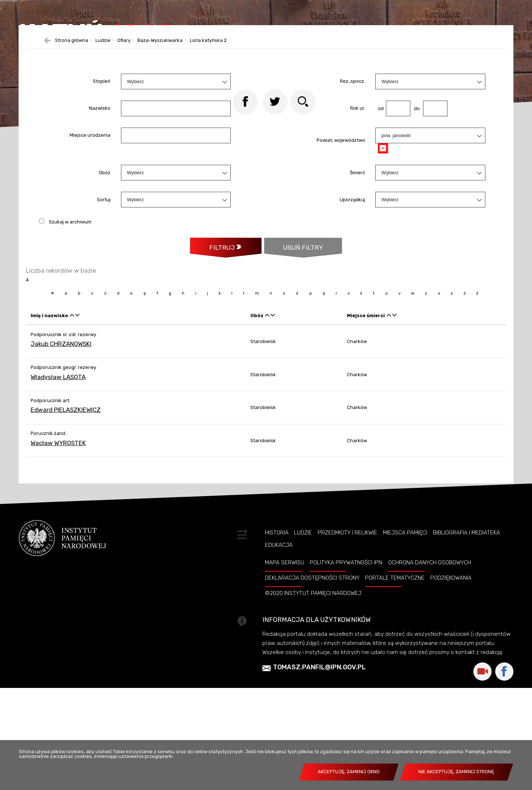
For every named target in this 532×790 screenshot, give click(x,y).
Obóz (105, 246)
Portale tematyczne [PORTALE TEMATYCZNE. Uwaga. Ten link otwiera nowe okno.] (395, 671)
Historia (277, 626)
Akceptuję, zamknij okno (349, 772)
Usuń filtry (294, 318)
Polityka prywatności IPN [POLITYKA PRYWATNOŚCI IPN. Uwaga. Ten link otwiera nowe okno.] (346, 655)
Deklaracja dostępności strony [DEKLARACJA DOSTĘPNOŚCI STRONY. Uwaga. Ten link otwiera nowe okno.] (312, 671)
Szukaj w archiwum (70, 295)
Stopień (102, 155)
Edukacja (279, 638)
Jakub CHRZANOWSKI (61, 437)
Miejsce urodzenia (90, 209)
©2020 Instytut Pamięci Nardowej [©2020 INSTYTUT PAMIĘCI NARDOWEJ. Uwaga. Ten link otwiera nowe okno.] (313, 686)
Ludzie (303, 626)
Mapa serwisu (285, 655)
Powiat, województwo (341, 214)
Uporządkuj (352, 273)
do (415, 182)
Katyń (129, 53)
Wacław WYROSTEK (58, 536)
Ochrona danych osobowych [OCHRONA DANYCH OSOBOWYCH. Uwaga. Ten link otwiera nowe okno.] (430, 655)
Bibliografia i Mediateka (466, 626)
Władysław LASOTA (58, 470)
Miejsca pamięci (405, 626)
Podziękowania (451, 671)
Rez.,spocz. (353, 155)
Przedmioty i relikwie (347, 626)
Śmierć (357, 246)
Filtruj (220, 322)
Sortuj (104, 273)
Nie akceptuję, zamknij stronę (456, 772)
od (379, 182)
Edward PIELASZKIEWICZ (66, 503)
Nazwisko (100, 182)
